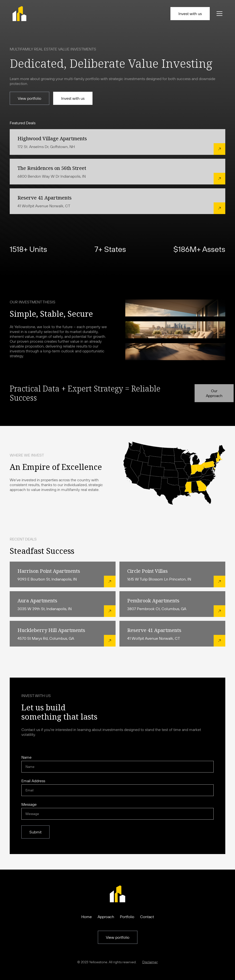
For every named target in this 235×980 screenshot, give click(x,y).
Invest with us (190, 14)
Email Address (33, 781)
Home (87, 917)
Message (29, 804)
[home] (19, 14)
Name (26, 757)
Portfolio (127, 917)
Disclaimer (150, 962)
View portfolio (29, 98)
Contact (147, 917)
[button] (218, 14)
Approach (106, 917)
